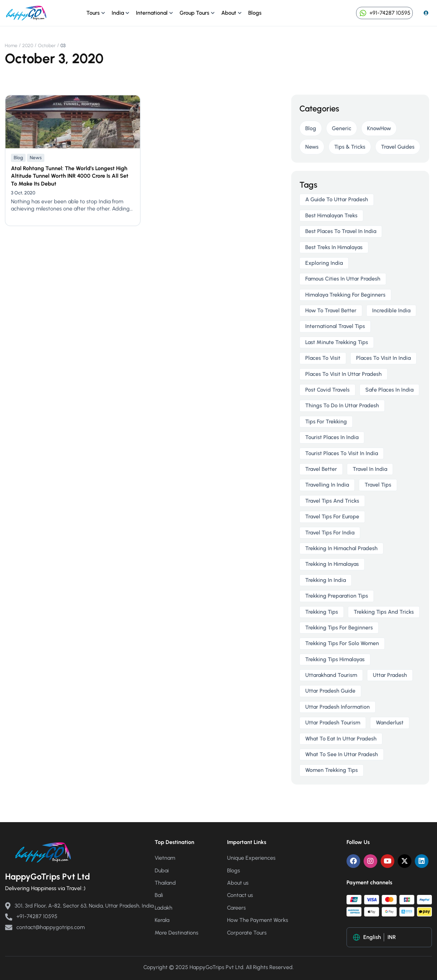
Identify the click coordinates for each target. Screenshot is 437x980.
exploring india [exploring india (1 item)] (324, 263)
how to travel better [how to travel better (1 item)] (331, 310)
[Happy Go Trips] (26, 12)
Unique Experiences (251, 858)
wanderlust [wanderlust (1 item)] (390, 723)
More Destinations (177, 933)
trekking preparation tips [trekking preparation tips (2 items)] (337, 596)
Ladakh (164, 908)
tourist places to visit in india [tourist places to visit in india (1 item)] (342, 453)
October (47, 46)
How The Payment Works (258, 920)
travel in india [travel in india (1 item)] (370, 469)
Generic (342, 128)
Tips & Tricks (350, 147)
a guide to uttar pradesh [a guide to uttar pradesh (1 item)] (337, 199)
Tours (93, 13)
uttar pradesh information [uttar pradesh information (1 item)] (337, 707)
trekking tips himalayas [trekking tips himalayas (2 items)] (335, 659)
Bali (159, 895)
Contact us (240, 895)
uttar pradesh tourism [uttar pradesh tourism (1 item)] (333, 723)
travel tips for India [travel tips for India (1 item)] (330, 533)
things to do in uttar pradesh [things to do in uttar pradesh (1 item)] (342, 405)
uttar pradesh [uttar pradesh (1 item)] (390, 675)
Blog (18, 158)
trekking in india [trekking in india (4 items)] (326, 580)
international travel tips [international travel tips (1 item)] (335, 326)
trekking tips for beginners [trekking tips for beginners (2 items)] (339, 628)
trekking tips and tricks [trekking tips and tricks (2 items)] (384, 612)
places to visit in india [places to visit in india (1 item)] (383, 358)
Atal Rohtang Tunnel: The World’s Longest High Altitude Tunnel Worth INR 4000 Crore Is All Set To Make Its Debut (70, 176)
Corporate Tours (247, 933)
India (118, 13)
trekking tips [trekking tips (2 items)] (322, 612)
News (36, 158)
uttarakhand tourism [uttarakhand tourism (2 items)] (331, 675)
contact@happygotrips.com (45, 927)
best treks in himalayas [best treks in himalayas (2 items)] (334, 247)
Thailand (165, 883)
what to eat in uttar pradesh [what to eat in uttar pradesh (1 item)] (341, 739)
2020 (28, 46)
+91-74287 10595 (384, 13)
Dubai (162, 870)
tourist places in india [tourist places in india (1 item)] (332, 437)
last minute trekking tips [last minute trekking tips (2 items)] (337, 342)
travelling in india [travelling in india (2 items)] (327, 485)
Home (11, 46)
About (229, 13)
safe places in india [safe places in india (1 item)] (389, 390)
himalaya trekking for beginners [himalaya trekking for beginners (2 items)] (345, 295)
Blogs (255, 13)
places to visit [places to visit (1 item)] (323, 358)
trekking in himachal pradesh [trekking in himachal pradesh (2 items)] (341, 548)
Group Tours (194, 13)
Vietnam (165, 858)
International (152, 13)
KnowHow (379, 128)
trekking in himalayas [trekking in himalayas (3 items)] (332, 564)
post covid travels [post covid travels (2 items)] (327, 390)
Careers (236, 908)
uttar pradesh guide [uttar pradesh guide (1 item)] (330, 691)
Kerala (162, 920)
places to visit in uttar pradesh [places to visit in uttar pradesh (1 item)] (343, 374)
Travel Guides (398, 147)
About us (238, 883)
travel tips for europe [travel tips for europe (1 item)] (332, 516)
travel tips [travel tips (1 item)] (378, 485)
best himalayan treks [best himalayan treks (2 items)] (331, 215)
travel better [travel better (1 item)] (321, 469)
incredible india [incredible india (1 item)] (391, 310)
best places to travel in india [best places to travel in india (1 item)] (341, 231)
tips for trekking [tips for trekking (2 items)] (326, 421)
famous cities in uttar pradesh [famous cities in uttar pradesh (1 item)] (343, 279)
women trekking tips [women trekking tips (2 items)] (332, 770)
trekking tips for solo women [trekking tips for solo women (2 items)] (342, 643)
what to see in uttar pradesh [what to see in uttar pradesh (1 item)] (342, 754)
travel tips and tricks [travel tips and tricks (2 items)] (332, 501)
